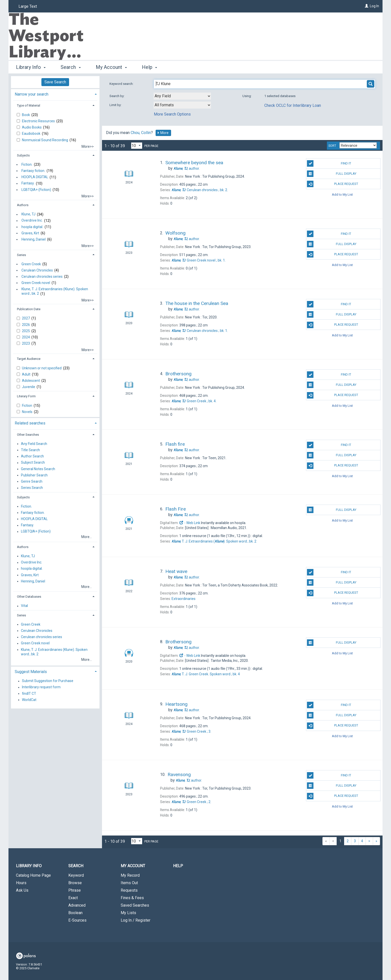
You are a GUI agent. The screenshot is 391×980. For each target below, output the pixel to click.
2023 (26, 343)
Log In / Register (136, 920)
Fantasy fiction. (33, 171)
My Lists (128, 913)
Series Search (32, 488)
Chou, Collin (141, 133)
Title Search (30, 450)
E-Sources (77, 920)
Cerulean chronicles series (42, 277)
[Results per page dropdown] (137, 146)
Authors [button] (23, 205)
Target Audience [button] (29, 359)
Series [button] (21, 255)
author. (187, 168)
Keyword (76, 875)
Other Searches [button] (28, 435)
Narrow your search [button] (32, 94)
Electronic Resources (39, 121)
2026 (26, 325)
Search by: (117, 96)
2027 (26, 318)
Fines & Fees (132, 898)
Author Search (32, 456)
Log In (374, 6)
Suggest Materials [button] (31, 672)
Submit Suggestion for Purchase (48, 681)
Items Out (129, 883)
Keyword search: (122, 84)
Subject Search (33, 463)
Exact (73, 898)
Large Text (28, 6)
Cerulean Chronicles (37, 270)
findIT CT (29, 694)
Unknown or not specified (42, 368)
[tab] (55, 94)
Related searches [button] (30, 423)
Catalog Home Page (33, 875)
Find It (329, 163)
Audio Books (32, 127)
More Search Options (172, 114)
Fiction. (27, 164)
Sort (332, 146)
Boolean (75, 913)
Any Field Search (34, 444)
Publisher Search (34, 475)
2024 (26, 337)
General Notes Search (38, 469)
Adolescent (31, 381)
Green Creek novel (36, 283)
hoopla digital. (32, 227)
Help (178, 866)
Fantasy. (28, 183)
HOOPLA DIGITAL (35, 177)
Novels (28, 412)
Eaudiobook (32, 134)
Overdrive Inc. (32, 221)
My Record (130, 875)
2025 (26, 331)
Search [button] (71, 67)
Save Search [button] (55, 82)
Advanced (77, 905)
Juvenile (29, 387)
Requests (129, 890)
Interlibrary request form (41, 687)
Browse (75, 883)
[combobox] (182, 96)
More (163, 133)
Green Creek (31, 264)
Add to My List (342, 194)
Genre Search (32, 481)
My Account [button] (111, 67)
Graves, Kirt (30, 233)
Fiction (27, 406)
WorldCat (29, 700)
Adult (27, 374)
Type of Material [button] (29, 105)
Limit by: (116, 105)
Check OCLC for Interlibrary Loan (293, 105)
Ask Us (22, 890)
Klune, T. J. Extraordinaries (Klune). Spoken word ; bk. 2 (55, 291)
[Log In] (367, 6)
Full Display (332, 174)
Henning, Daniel (34, 239)
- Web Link (190, 523)
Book (26, 115)
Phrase (75, 890)
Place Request (332, 184)
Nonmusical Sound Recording (45, 140)
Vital (24, 606)
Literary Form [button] (26, 396)
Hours (21, 883)
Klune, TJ (28, 214)
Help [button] (149, 67)
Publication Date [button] (29, 309)
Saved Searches (135, 905)
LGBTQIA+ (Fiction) (36, 190)
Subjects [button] (23, 155)
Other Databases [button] (29, 597)
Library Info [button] (31, 67)
